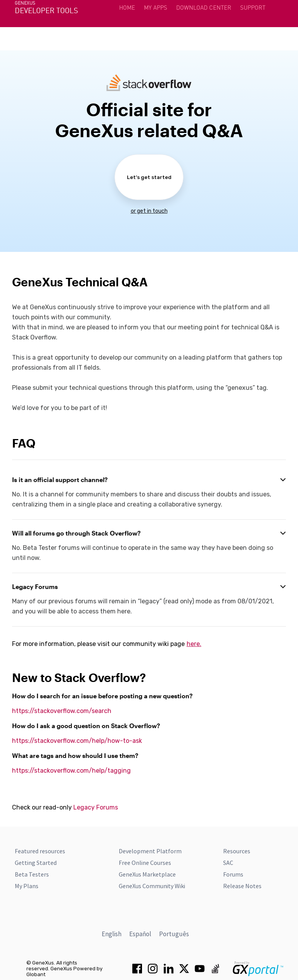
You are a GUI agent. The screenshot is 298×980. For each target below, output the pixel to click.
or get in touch (149, 211)
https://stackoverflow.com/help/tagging (71, 771)
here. (194, 644)
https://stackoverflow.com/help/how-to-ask (77, 741)
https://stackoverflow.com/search (62, 711)
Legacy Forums (96, 807)
